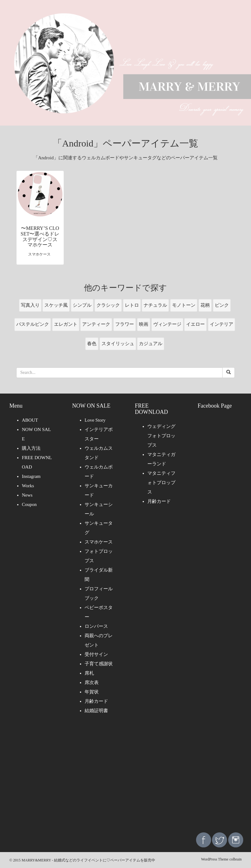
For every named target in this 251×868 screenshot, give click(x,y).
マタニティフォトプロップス (161, 483)
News (27, 495)
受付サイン (96, 654)
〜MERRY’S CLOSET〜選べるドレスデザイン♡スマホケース (40, 236)
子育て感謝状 (99, 664)
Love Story (95, 420)
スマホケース (99, 542)
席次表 (92, 682)
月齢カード (96, 701)
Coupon (29, 504)
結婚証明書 (96, 711)
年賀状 (92, 692)
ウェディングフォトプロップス (161, 436)
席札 (89, 673)
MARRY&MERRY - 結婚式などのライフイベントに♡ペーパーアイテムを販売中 (88, 860)
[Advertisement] (125, 778)
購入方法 (31, 448)
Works (28, 486)
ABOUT (30, 420)
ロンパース (96, 626)
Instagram (31, 476)
